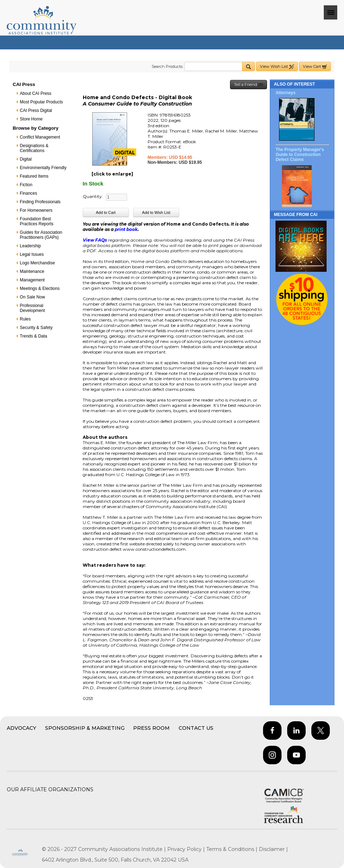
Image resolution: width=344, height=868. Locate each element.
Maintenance (32, 271)
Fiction (26, 185)
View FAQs (95, 240)
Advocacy (21, 728)
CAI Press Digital (36, 110)
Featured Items (34, 176)
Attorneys (285, 93)
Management (32, 280)
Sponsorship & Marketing (85, 728)
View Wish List (277, 67)
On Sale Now (32, 297)
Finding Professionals (40, 202)
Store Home (31, 119)
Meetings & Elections (40, 289)
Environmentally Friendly (43, 168)
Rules (25, 319)
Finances (29, 193)
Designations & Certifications (34, 148)
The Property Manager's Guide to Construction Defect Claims (300, 155)
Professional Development (32, 308)
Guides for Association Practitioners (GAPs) (41, 235)
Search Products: (167, 66)
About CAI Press (36, 93)
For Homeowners (36, 210)
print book (126, 229)
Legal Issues (32, 254)
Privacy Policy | (187, 849)
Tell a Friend (249, 85)
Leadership (30, 246)
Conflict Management (40, 137)
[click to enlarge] (112, 174)
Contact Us (196, 728)
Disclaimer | (273, 849)
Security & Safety (36, 328)
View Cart (315, 67)
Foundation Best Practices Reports (37, 221)
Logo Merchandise (37, 263)
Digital (26, 159)
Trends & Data (34, 336)
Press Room (151, 728)
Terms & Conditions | (233, 849)
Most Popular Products (41, 102)
